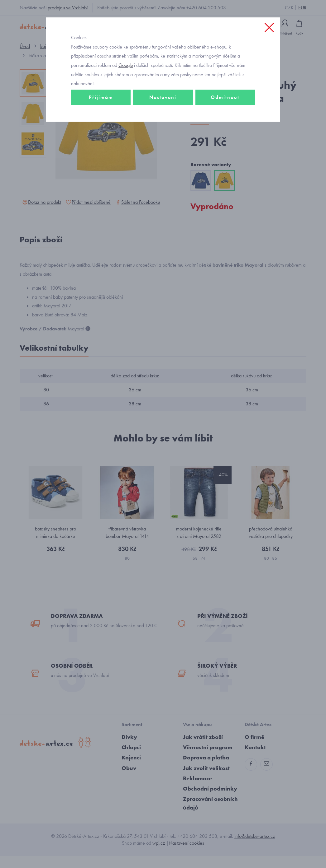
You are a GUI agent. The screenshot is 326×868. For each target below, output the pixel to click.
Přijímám (101, 111)
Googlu (126, 79)
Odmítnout (225, 111)
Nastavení (163, 111)
